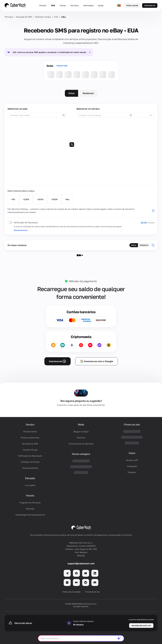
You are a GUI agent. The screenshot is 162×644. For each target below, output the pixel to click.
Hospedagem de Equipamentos (30, 515)
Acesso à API (132, 460)
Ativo (134, 245)
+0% (13, 199)
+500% (54, 199)
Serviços (75, 5)
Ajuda (101, 5)
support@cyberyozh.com (81, 563)
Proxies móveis (30, 432)
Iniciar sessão (132, 5)
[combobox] (146, 115)
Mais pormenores (21, 230)
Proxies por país (132, 425)
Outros (132, 453)
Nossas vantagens (81, 454)
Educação (30, 478)
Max (67, 199)
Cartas (63, 5)
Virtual (71, 93)
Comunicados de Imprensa (81, 444)
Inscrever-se (150, 5)
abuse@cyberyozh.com (141, 625)
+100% (26, 199)
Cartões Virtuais (30, 450)
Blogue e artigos (81, 432)
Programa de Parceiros (30, 503)
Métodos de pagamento (83, 281)
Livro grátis (30, 485)
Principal (9, 17)
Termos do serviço (92, 592)
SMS (53, 5)
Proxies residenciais (30, 438)
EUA (56, 17)
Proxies (43, 5)
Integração (132, 466)
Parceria (30, 496)
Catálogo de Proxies (30, 462)
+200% (40, 199)
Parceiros (81, 438)
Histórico (144, 245)
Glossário (132, 472)
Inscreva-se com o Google (96, 361)
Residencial (88, 93)
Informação (88, 5)
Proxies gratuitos (30, 468)
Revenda (30, 509)
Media (81, 425)
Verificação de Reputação (30, 456)
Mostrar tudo (62, 66)
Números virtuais (43, 17)
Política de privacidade (71, 592)
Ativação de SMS (24, 17)
